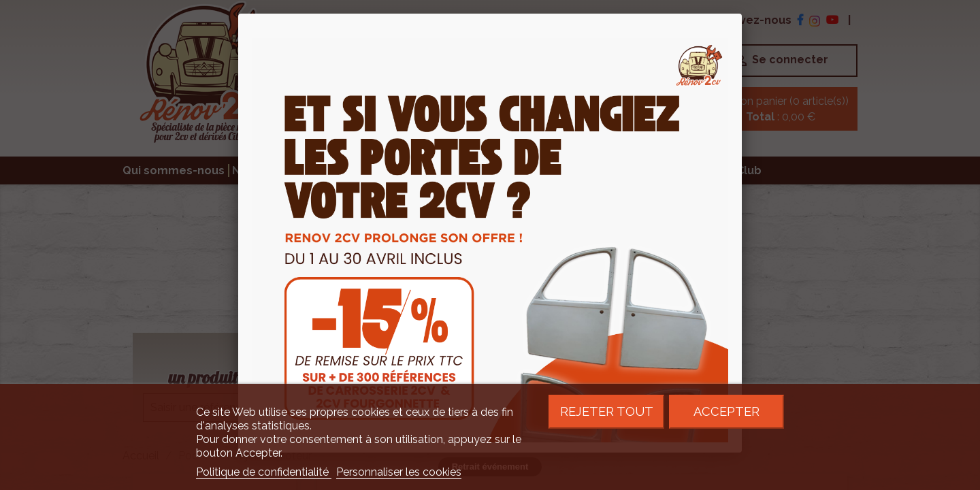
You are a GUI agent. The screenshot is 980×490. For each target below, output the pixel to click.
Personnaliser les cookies (399, 472)
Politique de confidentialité (264, 472)
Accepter (726, 411)
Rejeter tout (607, 411)
